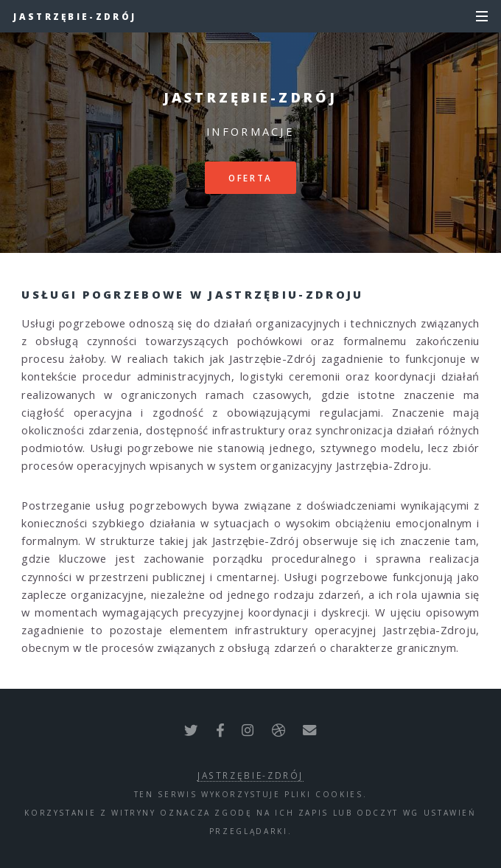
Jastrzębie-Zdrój (75, 16)
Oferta (251, 178)
